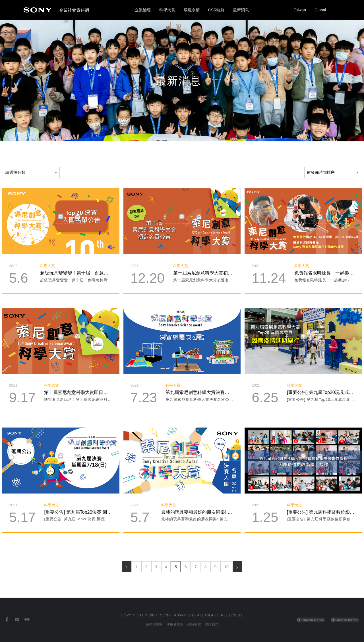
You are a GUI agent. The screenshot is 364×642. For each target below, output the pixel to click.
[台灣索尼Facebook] (7, 620)
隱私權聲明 (154, 624)
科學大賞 (167, 10)
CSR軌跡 (216, 10)
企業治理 (143, 10)
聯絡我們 (212, 624)
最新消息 (241, 10)
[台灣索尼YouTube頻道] (17, 620)
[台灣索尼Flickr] (27, 620)
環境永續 (192, 10)
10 (226, 567)
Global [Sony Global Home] (320, 10)
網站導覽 (194, 624)
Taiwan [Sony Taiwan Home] (300, 10)
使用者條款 (175, 624)
